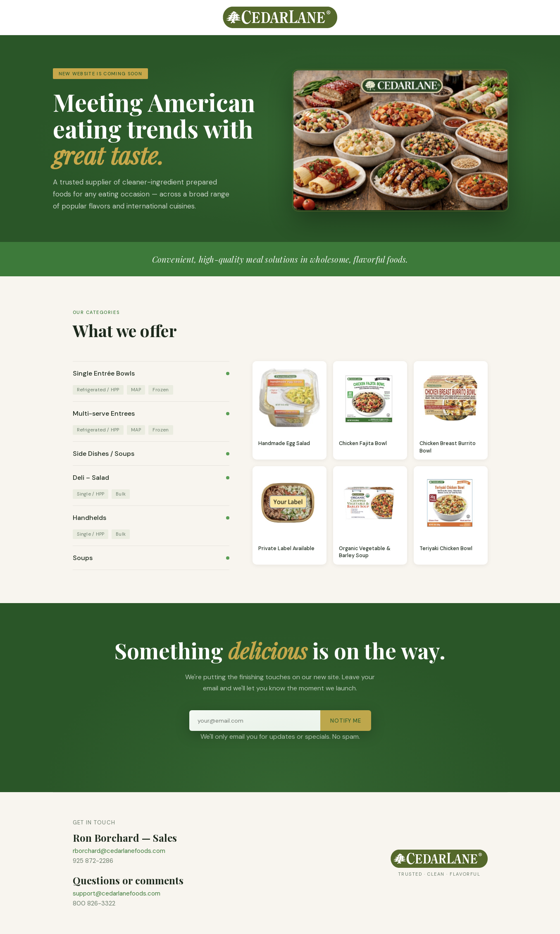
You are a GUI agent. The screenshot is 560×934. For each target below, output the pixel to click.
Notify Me (346, 721)
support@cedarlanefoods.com (117, 893)
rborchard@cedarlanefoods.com (119, 851)
